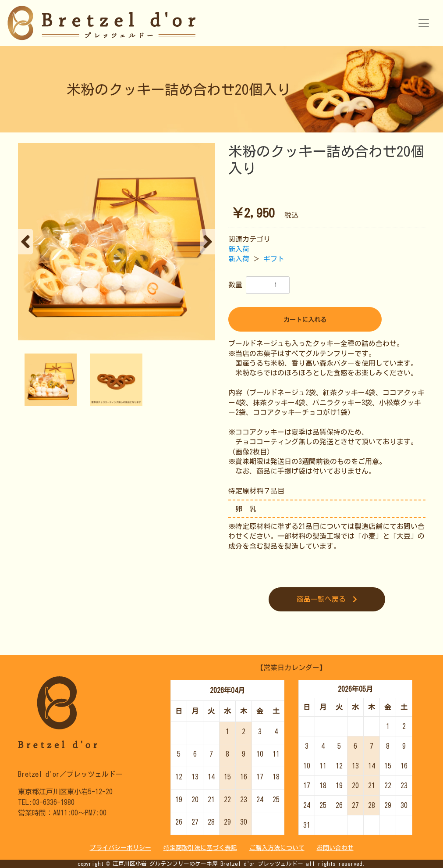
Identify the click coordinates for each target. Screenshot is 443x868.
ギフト (274, 259)
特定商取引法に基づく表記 (200, 848)
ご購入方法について (277, 848)
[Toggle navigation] (424, 23)
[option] (117, 242)
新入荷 (239, 249)
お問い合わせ (335, 848)
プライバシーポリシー (120, 848)
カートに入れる (305, 320)
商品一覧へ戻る (327, 599)
